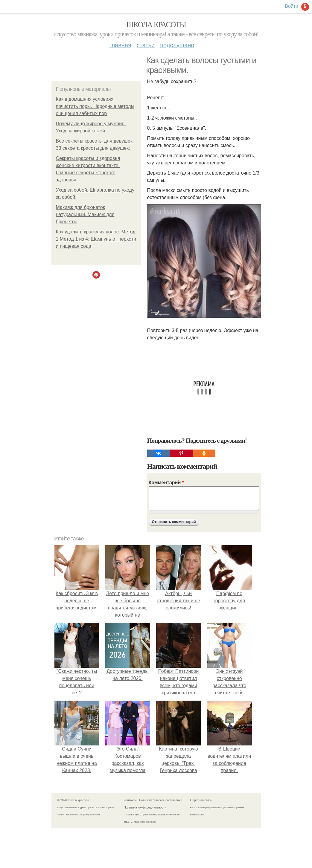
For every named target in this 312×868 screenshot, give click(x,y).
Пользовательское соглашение (161, 800)
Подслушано (177, 45)
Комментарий (166, 483)
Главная (120, 45)
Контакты (130, 800)
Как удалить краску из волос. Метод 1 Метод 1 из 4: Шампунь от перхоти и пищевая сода (96, 239)
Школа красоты (156, 25)
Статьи (146, 45)
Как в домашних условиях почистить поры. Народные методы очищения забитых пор (95, 106)
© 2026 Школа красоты (73, 800)
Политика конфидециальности (145, 807)
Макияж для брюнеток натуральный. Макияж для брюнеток (85, 214)
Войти (292, 6)
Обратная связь (201, 800)
